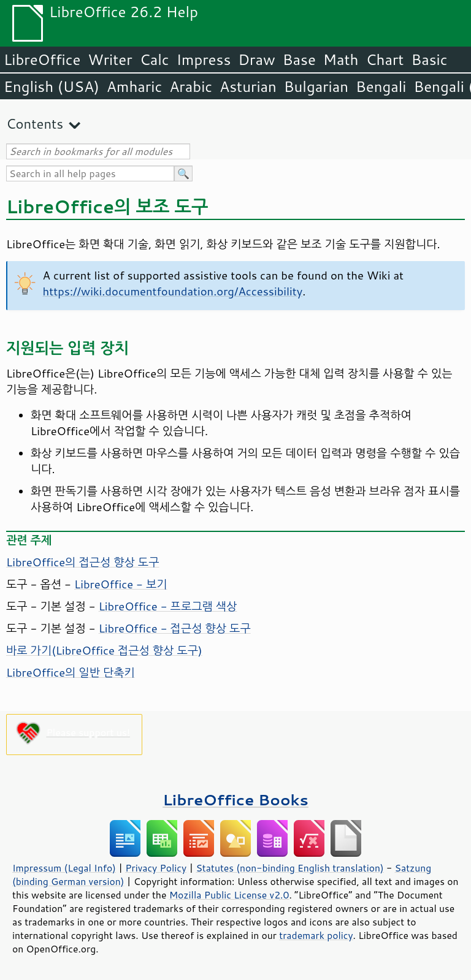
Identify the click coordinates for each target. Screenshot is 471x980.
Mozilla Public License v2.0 (229, 895)
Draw (256, 59)
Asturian (248, 86)
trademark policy (316, 935)
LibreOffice (42, 59)
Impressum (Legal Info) (64, 868)
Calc (155, 59)
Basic (429, 59)
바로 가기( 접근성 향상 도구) (104, 650)
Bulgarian (316, 86)
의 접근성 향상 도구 (82, 562)
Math (341, 59)
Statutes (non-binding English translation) (289, 868)
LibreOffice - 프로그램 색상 (168, 606)
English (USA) (52, 86)
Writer (110, 59)
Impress (204, 59)
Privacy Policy (156, 868)
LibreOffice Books (235, 800)
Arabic (191, 86)
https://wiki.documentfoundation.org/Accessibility (173, 291)
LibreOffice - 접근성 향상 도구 (175, 628)
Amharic (134, 86)
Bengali (381, 86)
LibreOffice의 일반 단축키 (71, 672)
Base (299, 59)
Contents (35, 123)
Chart (385, 59)
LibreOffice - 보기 (121, 584)
